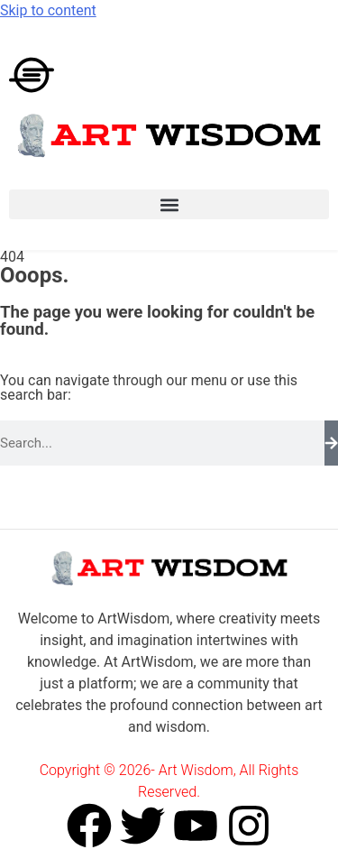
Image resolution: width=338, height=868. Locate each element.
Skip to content (48, 10)
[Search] (331, 443)
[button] (169, 204)
